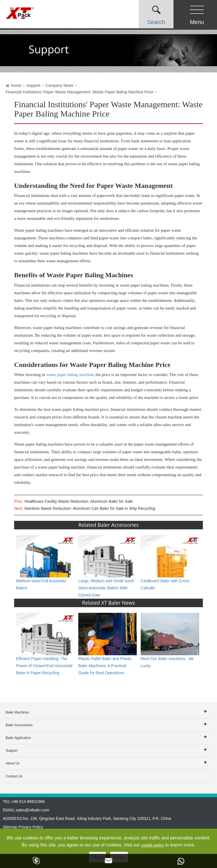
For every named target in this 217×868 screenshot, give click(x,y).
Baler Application (18, 738)
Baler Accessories (19, 725)
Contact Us (14, 776)
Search (156, 22)
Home (16, 85)
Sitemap (10, 827)
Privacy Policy (31, 827)
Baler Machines (17, 712)
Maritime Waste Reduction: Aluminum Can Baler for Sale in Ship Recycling (90, 508)
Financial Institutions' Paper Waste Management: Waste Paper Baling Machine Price (80, 92)
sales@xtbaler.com (32, 810)
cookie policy (153, 845)
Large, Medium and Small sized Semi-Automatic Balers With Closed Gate (106, 588)
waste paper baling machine (70, 375)
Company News (59, 85)
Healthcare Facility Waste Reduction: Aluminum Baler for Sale (79, 501)
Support (33, 85)
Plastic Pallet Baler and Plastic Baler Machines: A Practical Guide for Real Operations (105, 666)
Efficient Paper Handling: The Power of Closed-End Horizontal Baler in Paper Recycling (44, 666)
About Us (13, 763)
